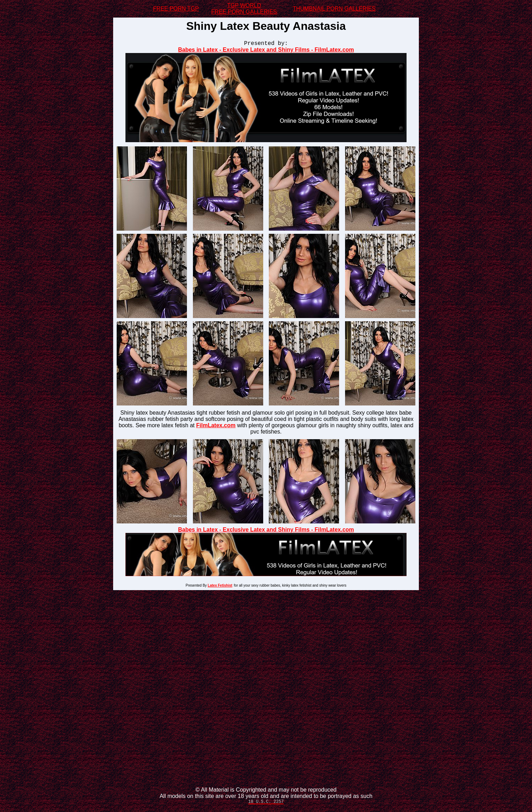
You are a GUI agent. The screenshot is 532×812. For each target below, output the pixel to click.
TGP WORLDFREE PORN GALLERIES (244, 9)
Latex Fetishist (220, 586)
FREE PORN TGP (176, 9)
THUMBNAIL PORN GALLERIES (334, 9)
